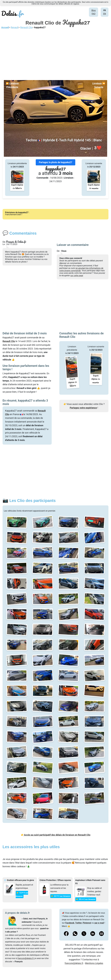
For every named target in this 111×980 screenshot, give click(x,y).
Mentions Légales (94, 963)
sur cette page (77, 276)
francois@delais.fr (26, 958)
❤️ (98, 148)
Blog (94, 10)
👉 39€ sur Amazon (86, 899)
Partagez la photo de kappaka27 (56, 162)
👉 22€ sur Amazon (61, 896)
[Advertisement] (55, 53)
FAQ (93, 14)
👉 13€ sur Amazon (22, 894)
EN (105, 14)
